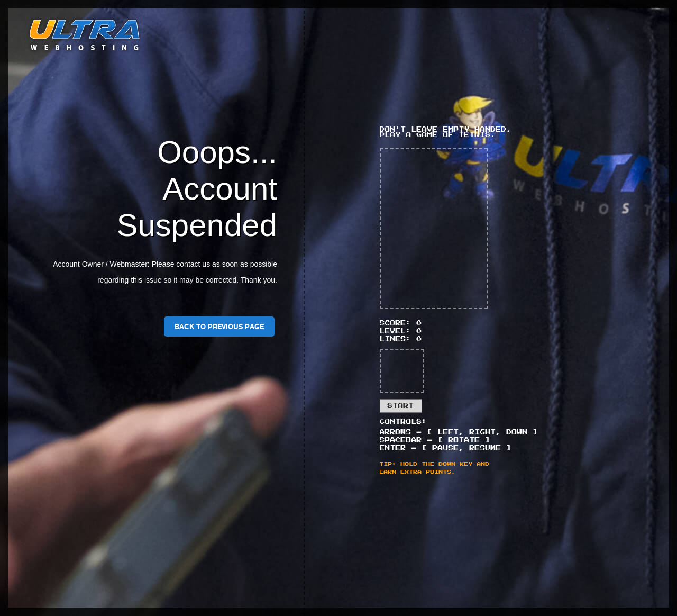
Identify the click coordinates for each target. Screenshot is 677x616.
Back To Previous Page (219, 327)
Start (401, 406)
